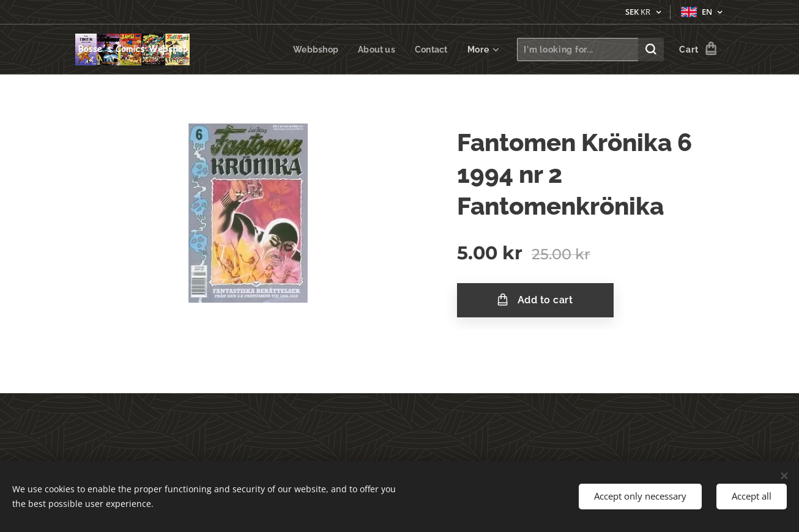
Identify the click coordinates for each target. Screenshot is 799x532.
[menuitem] (314, 50)
